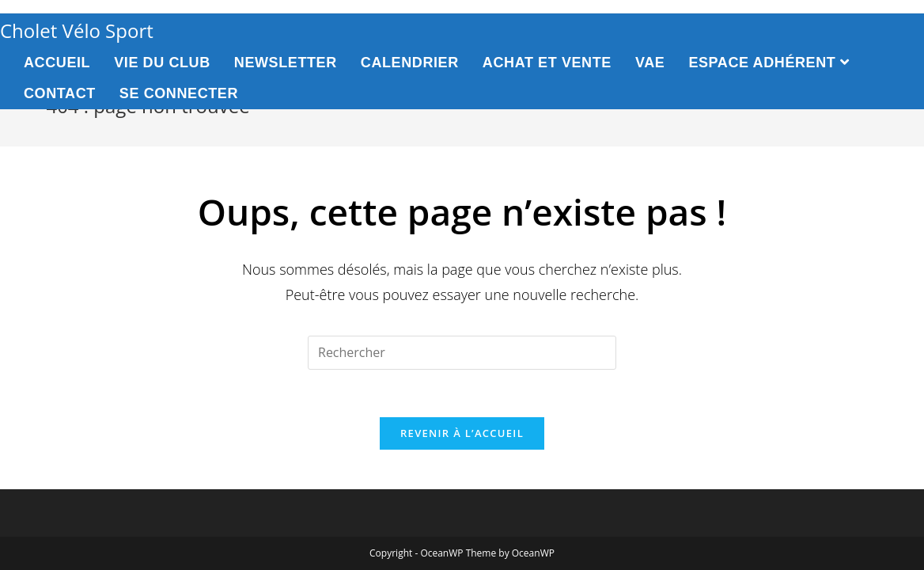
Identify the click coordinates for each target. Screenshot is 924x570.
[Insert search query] (462, 353)
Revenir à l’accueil (462, 433)
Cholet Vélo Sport (77, 30)
